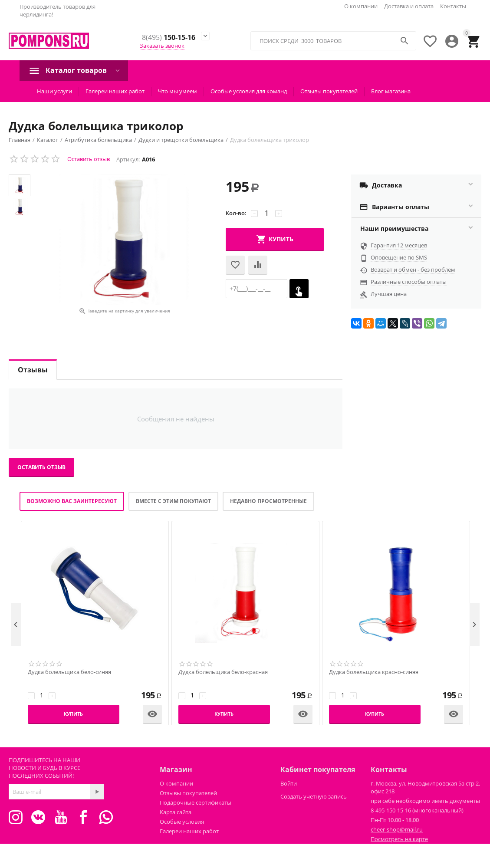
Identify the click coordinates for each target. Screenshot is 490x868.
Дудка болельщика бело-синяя (69, 672)
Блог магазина (391, 91)
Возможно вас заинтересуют (72, 501)
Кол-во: (236, 213)
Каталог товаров (76, 70)
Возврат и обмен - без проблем (413, 270)
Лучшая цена (389, 294)
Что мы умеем (178, 91)
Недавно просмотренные (268, 501)
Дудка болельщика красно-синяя (374, 672)
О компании (361, 6)
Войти (289, 783)
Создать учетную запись (314, 796)
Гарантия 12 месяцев (399, 245)
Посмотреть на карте (399, 839)
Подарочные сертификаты (196, 802)
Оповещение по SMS (399, 257)
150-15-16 (169, 38)
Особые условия (182, 822)
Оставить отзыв (89, 159)
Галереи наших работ (115, 91)
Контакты (453, 6)
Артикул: (128, 159)
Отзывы (33, 370)
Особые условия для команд (249, 91)
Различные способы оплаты (409, 282)
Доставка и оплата (409, 6)
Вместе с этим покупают (173, 501)
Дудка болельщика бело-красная (223, 672)
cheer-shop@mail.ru (397, 829)
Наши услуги (54, 91)
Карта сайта (176, 812)
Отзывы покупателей (329, 91)
